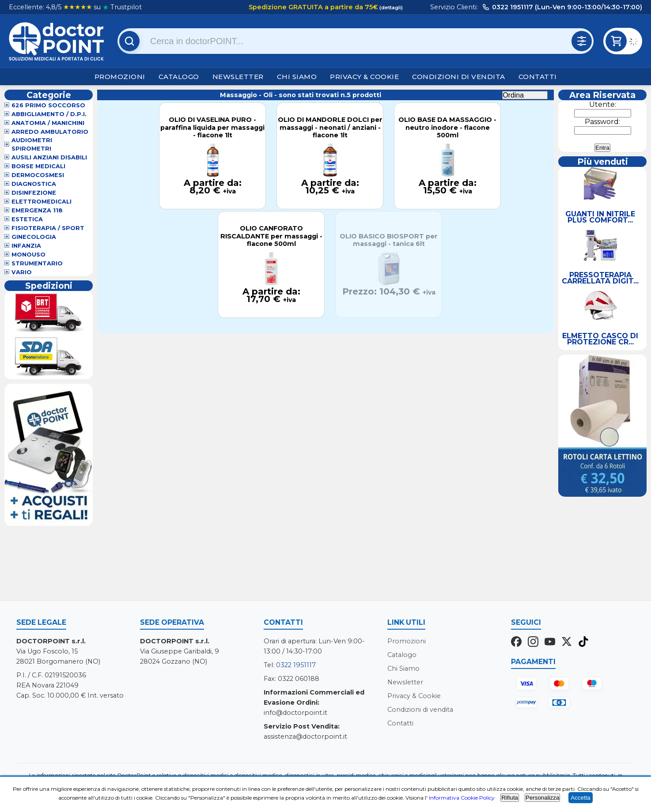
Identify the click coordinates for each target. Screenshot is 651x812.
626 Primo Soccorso (48, 105)
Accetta (580, 798)
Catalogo (179, 77)
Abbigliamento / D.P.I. (49, 114)
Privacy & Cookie (364, 77)
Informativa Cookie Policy (462, 798)
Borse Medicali (38, 166)
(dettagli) (390, 8)
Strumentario (37, 263)
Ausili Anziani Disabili (49, 157)
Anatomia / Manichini (48, 123)
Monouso (28, 255)
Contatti (538, 77)
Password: (602, 122)
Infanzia (26, 246)
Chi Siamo (297, 77)
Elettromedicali (42, 202)
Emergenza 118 (37, 210)
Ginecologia (34, 237)
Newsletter (238, 77)
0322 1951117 (296, 665)
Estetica (27, 219)
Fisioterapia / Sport (48, 228)
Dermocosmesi (38, 175)
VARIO (22, 272)
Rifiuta (510, 798)
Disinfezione (34, 193)
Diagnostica (34, 184)
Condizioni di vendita (459, 77)
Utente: (603, 104)
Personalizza (542, 798)
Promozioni (120, 77)
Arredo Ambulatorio (50, 132)
